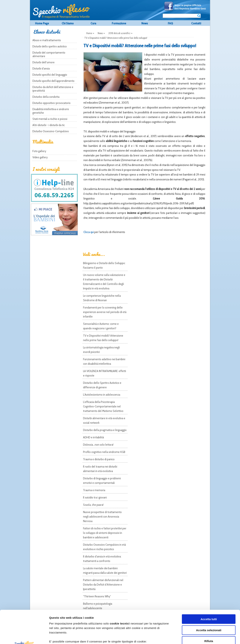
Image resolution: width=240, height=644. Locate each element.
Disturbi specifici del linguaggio (50, 75)
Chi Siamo (68, 23)
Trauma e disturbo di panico (99, 459)
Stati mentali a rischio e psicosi (50, 119)
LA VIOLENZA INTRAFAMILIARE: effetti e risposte (105, 373)
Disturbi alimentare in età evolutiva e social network (104, 420)
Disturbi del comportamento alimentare (49, 54)
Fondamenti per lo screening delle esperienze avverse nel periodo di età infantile (105, 312)
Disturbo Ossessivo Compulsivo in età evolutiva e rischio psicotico (104, 547)
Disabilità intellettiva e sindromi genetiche (51, 111)
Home (89, 33)
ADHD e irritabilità (93, 437)
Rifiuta (209, 608)
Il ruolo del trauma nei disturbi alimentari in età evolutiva (100, 469)
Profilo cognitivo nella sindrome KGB (104, 452)
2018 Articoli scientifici (119, 33)
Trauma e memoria (94, 490)
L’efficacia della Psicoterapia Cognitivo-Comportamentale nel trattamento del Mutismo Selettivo (103, 406)
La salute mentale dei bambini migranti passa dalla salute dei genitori (105, 570)
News (145, 23)
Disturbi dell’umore (43, 62)
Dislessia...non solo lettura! (98, 445)
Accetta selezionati (209, 597)
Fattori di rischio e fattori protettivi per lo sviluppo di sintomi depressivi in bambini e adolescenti (105, 533)
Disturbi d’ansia (41, 68)
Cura (93, 23)
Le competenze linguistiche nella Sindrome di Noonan (102, 298)
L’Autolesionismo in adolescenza (102, 395)
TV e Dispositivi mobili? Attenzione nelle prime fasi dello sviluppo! (103, 338)
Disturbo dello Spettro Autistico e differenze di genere (102, 385)
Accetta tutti (209, 586)
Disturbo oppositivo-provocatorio (51, 103)
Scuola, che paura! (93, 505)
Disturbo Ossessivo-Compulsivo (51, 131)
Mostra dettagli (207, 637)
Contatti (196, 23)
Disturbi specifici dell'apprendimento (53, 81)
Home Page (42, 23)
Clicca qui (89, 232)
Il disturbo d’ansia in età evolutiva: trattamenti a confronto (102, 559)
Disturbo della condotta (46, 97)
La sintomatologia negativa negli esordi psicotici (101, 350)
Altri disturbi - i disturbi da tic (49, 125)
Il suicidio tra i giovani (95, 497)
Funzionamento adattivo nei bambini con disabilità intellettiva (104, 361)
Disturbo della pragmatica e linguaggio (105, 430)
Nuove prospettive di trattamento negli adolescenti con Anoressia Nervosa (102, 517)
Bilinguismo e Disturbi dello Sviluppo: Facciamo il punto (104, 265)
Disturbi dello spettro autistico (50, 46)
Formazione (119, 23)
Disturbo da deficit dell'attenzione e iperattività (53, 89)
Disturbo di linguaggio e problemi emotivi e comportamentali (102, 481)
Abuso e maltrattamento (47, 40)
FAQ (170, 23)
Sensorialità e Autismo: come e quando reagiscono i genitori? (101, 326)
